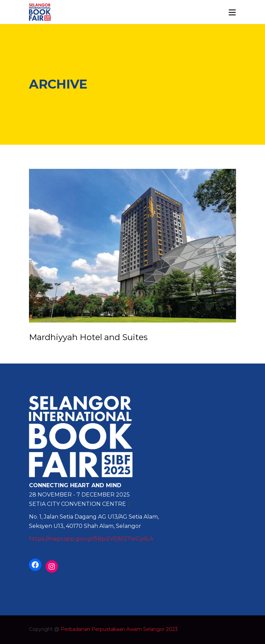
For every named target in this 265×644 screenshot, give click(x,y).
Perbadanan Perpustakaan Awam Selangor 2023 (119, 629)
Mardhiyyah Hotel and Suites (88, 337)
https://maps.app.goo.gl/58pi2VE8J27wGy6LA (91, 539)
